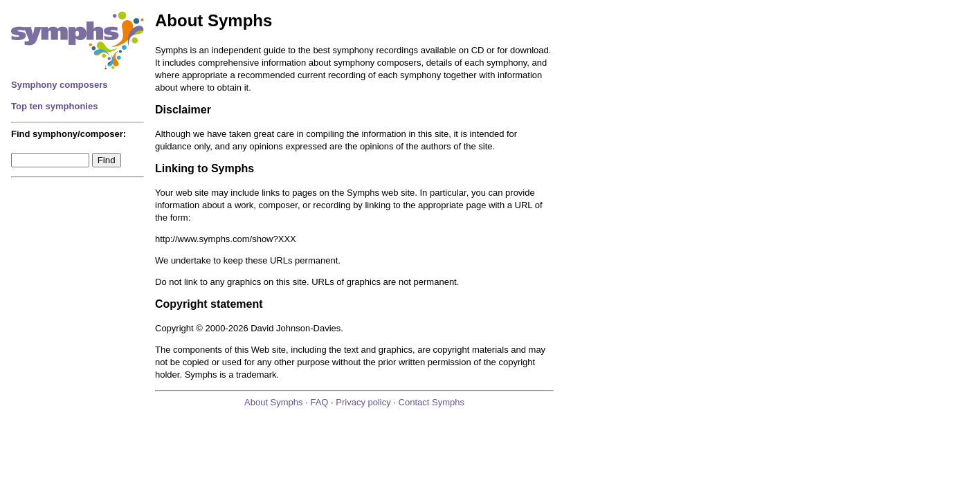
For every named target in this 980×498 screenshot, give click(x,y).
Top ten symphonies (54, 106)
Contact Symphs (432, 402)
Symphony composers (59, 85)
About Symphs (274, 402)
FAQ (319, 402)
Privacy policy (363, 402)
